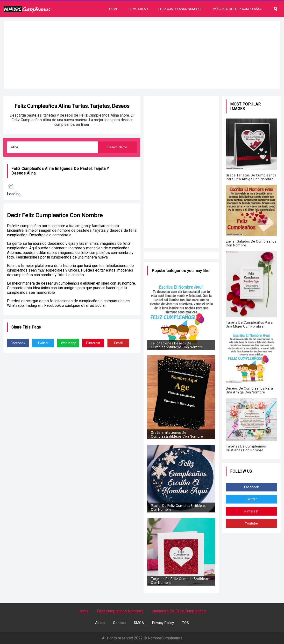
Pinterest (93, 343)
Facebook (18, 343)
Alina (31, 173)
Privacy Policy (163, 623)
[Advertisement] (142, 55)
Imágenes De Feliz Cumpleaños (238, 9)
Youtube (251, 523)
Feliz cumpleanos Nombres (120, 611)
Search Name (117, 147)
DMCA (139, 623)
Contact (119, 623)
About (100, 623)
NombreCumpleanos (165, 638)
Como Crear (138, 9)
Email (118, 343)
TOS (185, 623)
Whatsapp (69, 343)
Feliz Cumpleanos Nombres (180, 9)
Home (114, 9)
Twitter (43, 343)
